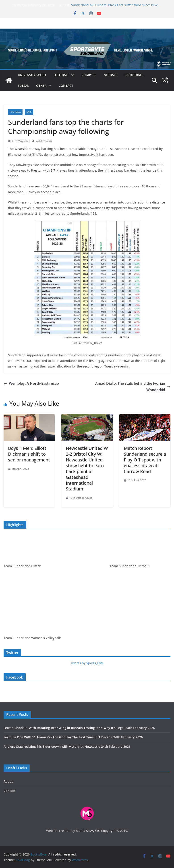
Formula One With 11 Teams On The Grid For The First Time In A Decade (58, 737)
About (8, 781)
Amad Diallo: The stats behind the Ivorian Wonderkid (133, 387)
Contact (66, 86)
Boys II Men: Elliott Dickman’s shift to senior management (29, 454)
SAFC (29, 112)
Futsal (23, 86)
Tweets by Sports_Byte (87, 663)
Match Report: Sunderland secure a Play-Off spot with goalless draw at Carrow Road (145, 460)
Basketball (134, 75)
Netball (111, 75)
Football (61, 75)
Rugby (87, 75)
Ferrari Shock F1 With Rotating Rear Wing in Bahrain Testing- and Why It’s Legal (64, 728)
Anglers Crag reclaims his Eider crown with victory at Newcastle (52, 747)
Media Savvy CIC (88, 831)
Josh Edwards (44, 141)
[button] (72, 75)
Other (41, 86)
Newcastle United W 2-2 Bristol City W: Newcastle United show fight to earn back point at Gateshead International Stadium (87, 468)
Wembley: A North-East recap (31, 383)
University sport (32, 75)
